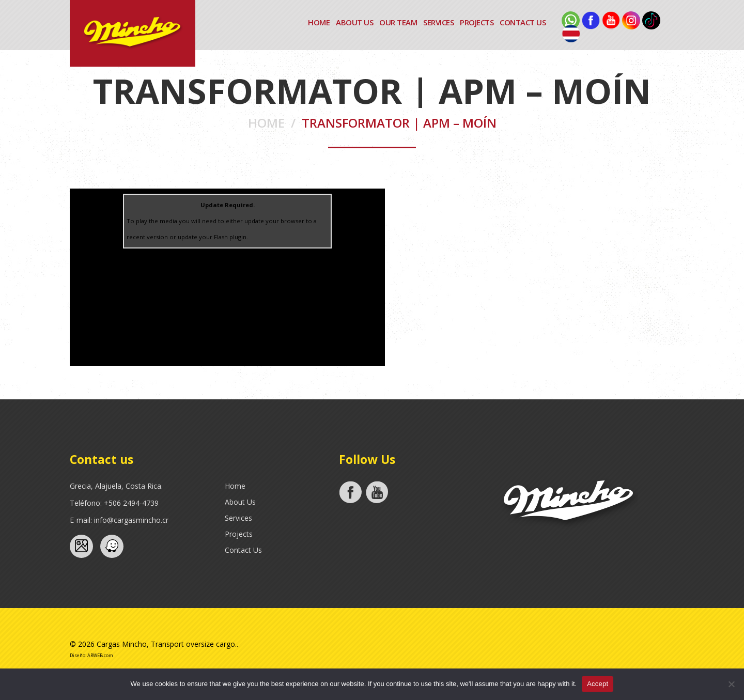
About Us (354, 22)
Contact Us (523, 22)
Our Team (398, 22)
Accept (598, 684)
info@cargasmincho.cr (131, 520)
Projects (477, 22)
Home (319, 22)
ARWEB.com (100, 655)
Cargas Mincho (122, 644)
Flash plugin (230, 237)
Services (438, 22)
